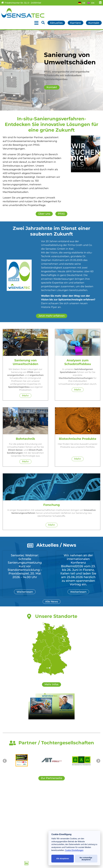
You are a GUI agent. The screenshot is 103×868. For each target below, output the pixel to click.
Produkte (7, 810)
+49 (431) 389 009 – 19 (20, 856)
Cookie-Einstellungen (74, 850)
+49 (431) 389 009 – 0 (19, 853)
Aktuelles (7, 804)
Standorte (7, 822)
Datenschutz (60, 819)
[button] (3, 70)
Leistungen (8, 807)
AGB (55, 816)
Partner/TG (59, 807)
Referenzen (8, 816)
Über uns (7, 819)
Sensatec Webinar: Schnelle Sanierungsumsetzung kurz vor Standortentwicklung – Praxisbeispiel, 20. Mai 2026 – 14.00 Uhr (25, 567)
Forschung (8, 813)
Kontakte (58, 802)
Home (5, 802)
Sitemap (58, 813)
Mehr (25, 396)
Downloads (59, 810)
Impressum (60, 822)
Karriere (57, 804)
